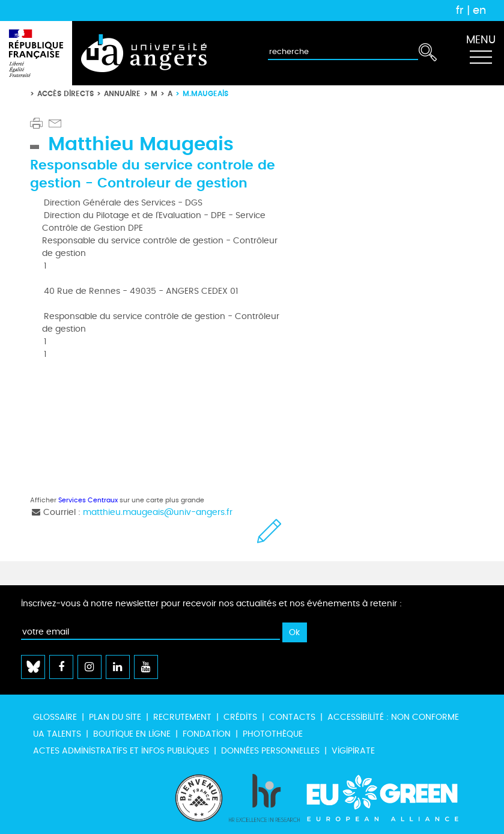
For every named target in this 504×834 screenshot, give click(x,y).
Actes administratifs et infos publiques (121, 751)
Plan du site (115, 717)
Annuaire (122, 93)
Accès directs (65, 93)
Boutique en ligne (132, 734)
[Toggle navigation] (481, 53)
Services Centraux (88, 500)
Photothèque (273, 734)
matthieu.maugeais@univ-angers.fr (158, 512)
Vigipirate (353, 751)
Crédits (240, 717)
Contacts (292, 717)
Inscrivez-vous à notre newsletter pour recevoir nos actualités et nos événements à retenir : (211, 604)
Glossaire (55, 717)
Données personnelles (270, 751)
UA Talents (57, 734)
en (479, 10)
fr (460, 10)
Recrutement (182, 717)
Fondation (207, 734)
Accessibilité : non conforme (393, 717)
